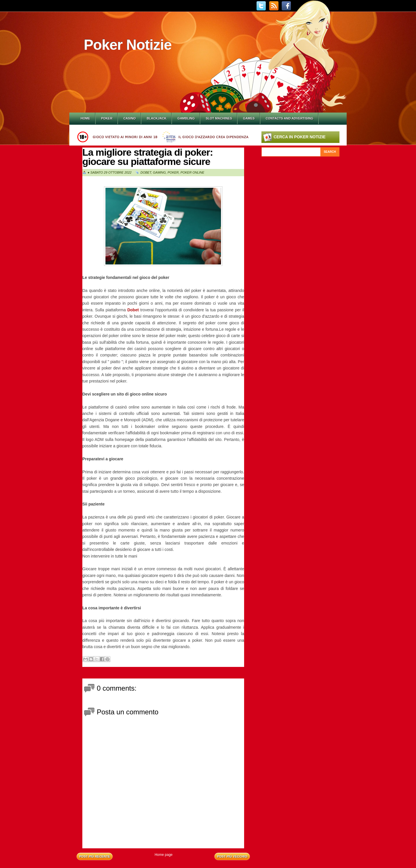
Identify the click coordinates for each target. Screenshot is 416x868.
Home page (164, 855)
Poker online (193, 172)
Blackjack (157, 118)
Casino (130, 118)
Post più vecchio (232, 856)
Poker (107, 118)
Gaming (159, 172)
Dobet (146, 172)
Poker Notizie (128, 45)
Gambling (186, 118)
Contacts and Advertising (290, 118)
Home (85, 118)
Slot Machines (219, 118)
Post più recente (95, 856)
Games (249, 118)
